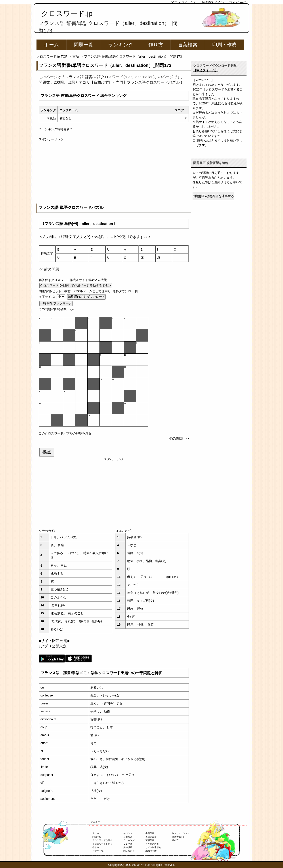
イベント (128, 833)
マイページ (238, 3)
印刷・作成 (224, 45)
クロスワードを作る (102, 844)
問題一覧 (84, 45)
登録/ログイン (213, 3)
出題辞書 (150, 833)
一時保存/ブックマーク (56, 303)
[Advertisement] (114, 173)
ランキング (121, 45)
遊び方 (175, 840)
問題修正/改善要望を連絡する (213, 196)
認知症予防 (151, 851)
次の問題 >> (179, 439)
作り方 (156, 45)
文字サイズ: (47, 297)
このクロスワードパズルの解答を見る (65, 433)
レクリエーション (181, 833)
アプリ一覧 (98, 851)
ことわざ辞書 (152, 844)
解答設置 (128, 847)
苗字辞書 (150, 840)
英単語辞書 (151, 837)
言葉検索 (188, 45)
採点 (47, 452)
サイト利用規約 (153, 847)
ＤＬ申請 (128, 844)
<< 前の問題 (49, 269)
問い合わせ (129, 851)
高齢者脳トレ (179, 837)
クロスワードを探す (102, 840)
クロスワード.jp (67, 13)
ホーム (52, 45)
